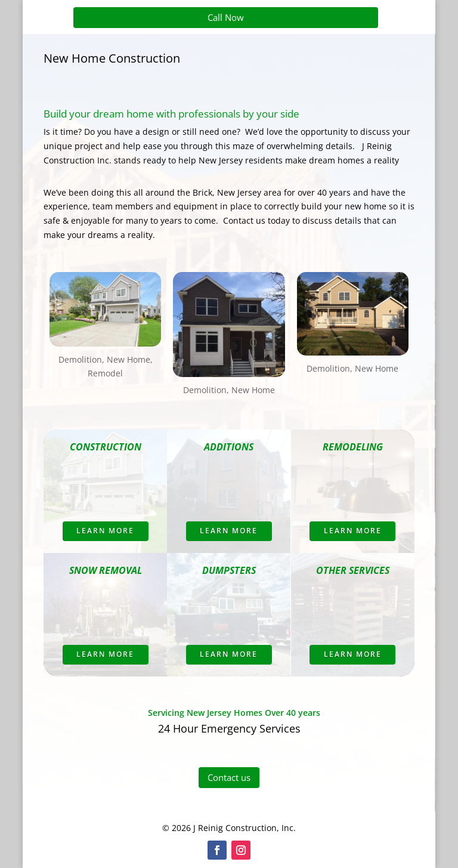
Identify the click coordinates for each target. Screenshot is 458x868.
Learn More (105, 531)
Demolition (80, 359)
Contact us (229, 777)
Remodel (105, 373)
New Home (129, 359)
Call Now (226, 17)
